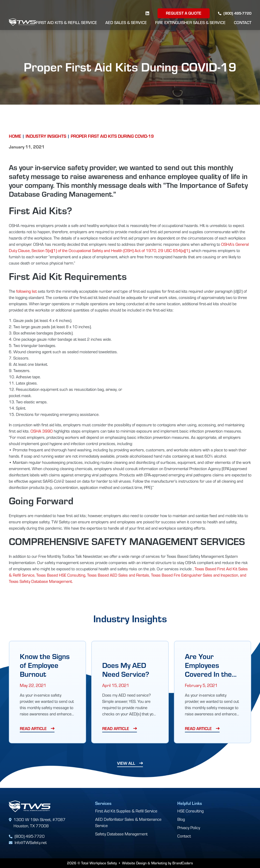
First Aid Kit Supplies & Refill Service (126, 811)
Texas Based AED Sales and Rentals (118, 575)
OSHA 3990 (42, 431)
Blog (181, 819)
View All (126, 763)
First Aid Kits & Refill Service (66, 22)
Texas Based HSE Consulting (61, 575)
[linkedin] (147, 13)
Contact (243, 22)
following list (26, 291)
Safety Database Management (121, 834)
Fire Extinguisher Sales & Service (190, 22)
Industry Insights (46, 136)
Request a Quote (184, 13)
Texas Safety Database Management (40, 581)
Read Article (33, 728)
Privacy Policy (189, 827)
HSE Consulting (191, 811)
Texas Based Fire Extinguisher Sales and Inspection (195, 575)
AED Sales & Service (126, 22)
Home (15, 136)
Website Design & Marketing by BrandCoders (158, 863)
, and (242, 575)
